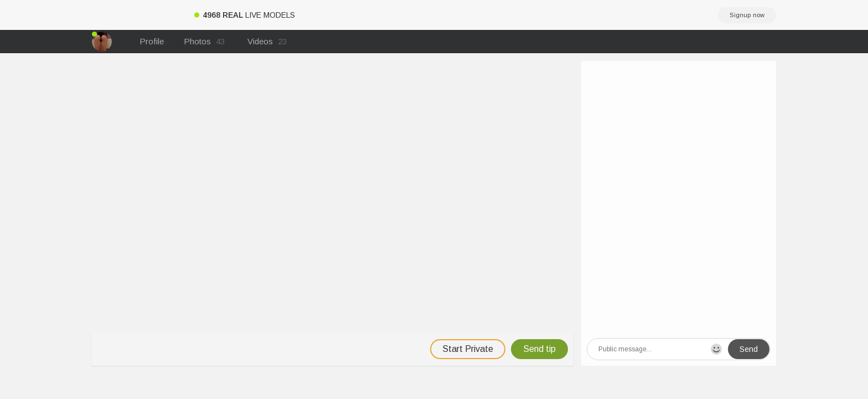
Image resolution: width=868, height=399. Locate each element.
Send (749, 349)
